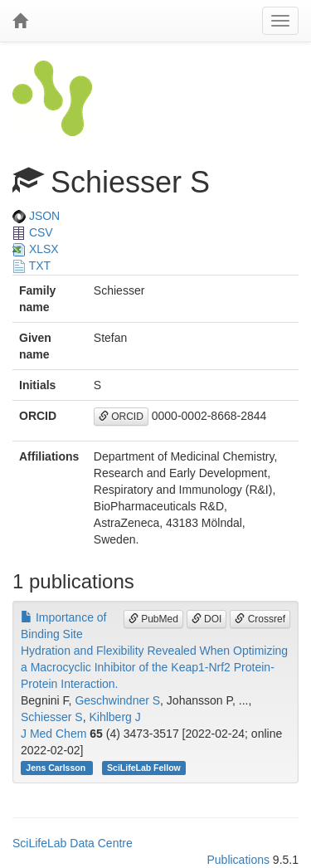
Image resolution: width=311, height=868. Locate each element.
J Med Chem (53, 734)
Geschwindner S (117, 700)
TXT (32, 266)
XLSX (36, 249)
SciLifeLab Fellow (144, 768)
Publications (238, 860)
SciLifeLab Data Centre (73, 843)
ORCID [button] (121, 417)
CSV (33, 232)
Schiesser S (52, 717)
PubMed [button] (153, 619)
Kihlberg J (114, 717)
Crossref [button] (260, 619)
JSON (36, 216)
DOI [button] (207, 619)
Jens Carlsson (57, 768)
